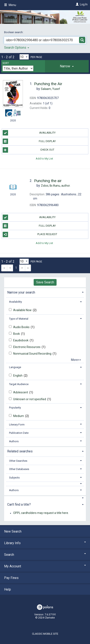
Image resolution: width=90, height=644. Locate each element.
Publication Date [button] (19, 433)
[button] (67, 66)
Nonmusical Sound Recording (33, 354)
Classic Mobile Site (45, 634)
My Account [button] (45, 566)
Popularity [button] (15, 408)
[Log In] (77, 4)
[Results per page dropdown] (24, 57)
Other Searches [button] (18, 461)
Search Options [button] (17, 48)
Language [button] (15, 367)
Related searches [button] (20, 451)
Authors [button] (14, 441)
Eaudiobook (21, 340)
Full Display (29, 141)
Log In (84, 4)
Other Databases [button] (19, 469)
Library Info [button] (45, 543)
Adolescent (21, 392)
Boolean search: (14, 32)
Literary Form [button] (17, 425)
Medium (19, 416)
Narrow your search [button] (21, 292)
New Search (13, 531)
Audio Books (22, 327)
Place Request (30, 234)
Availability (29, 133)
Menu (10, 5)
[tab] (67, 66)
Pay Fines (11, 578)
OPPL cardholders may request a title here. (41, 513)
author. (56, 186)
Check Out (29, 150)
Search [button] (45, 555)
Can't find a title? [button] (19, 504)
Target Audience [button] (19, 384)
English (18, 376)
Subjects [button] (14, 478)
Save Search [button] (45, 282)
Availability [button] (15, 302)
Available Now (23, 310)
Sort (6, 63)
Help (8, 589)
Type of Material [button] (19, 319)
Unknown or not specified (30, 399)
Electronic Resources (27, 347)
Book (17, 334)
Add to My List (44, 159)
